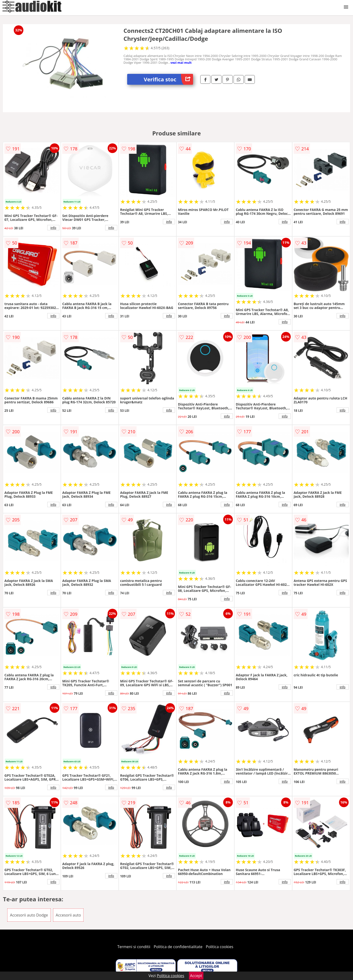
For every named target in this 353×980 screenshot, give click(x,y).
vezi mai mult (181, 63)
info (53, 228)
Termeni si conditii (134, 947)
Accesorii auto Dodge (29, 915)
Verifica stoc (168, 79)
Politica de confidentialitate (178, 947)
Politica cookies (220, 947)
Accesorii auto (68, 915)
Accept (196, 976)
